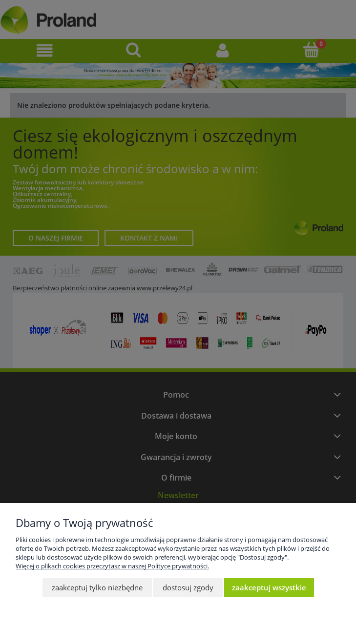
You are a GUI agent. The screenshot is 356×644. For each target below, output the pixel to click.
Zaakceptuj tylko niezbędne (97, 587)
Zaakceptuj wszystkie (269, 587)
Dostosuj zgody (188, 587)
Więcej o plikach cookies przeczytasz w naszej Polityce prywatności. (112, 566)
